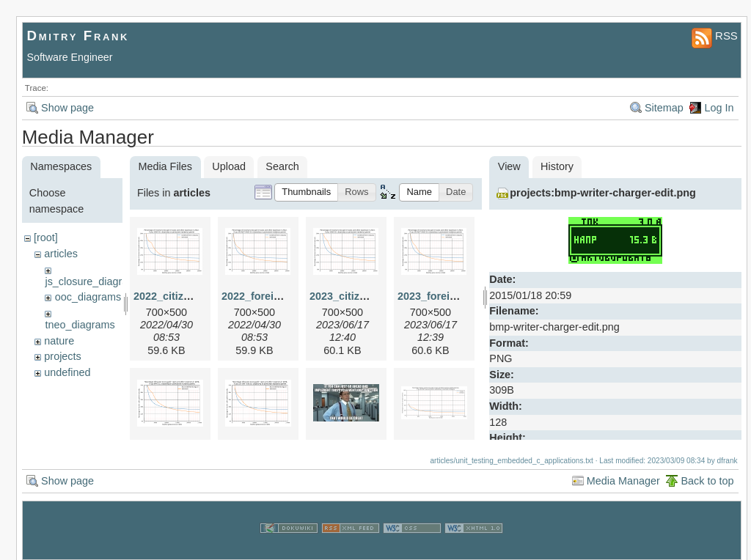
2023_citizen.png (352, 296)
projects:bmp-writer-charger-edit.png (602, 193)
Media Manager (623, 475)
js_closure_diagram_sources (112, 281)
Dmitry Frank (78, 36)
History (557, 166)
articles (61, 254)
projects (62, 356)
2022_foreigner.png (270, 296)
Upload (229, 166)
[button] (306, 192)
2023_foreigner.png (446, 296)
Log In (719, 108)
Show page (67, 108)
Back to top (707, 475)
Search (282, 166)
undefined (67, 372)
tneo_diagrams (80, 325)
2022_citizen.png (176, 296)
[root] (46, 237)
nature (59, 341)
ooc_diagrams (88, 297)
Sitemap (664, 108)
